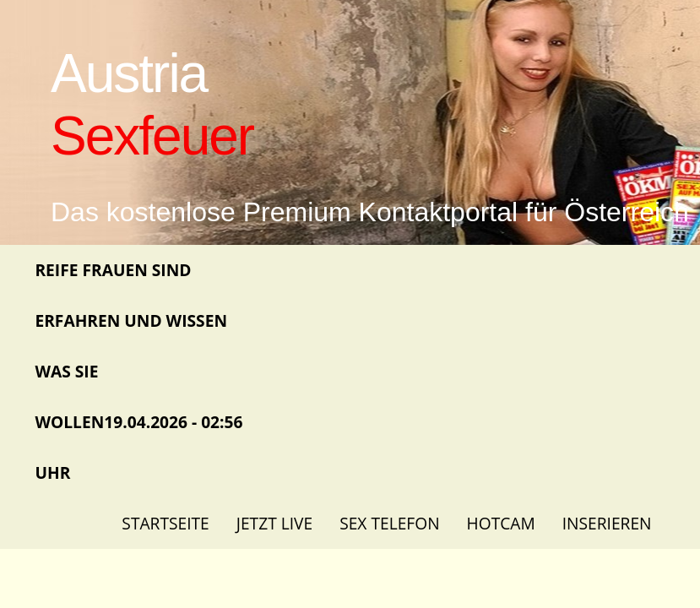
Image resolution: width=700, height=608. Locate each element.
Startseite (165, 523)
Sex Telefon (389, 523)
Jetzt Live (274, 523)
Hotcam (501, 523)
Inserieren (607, 523)
